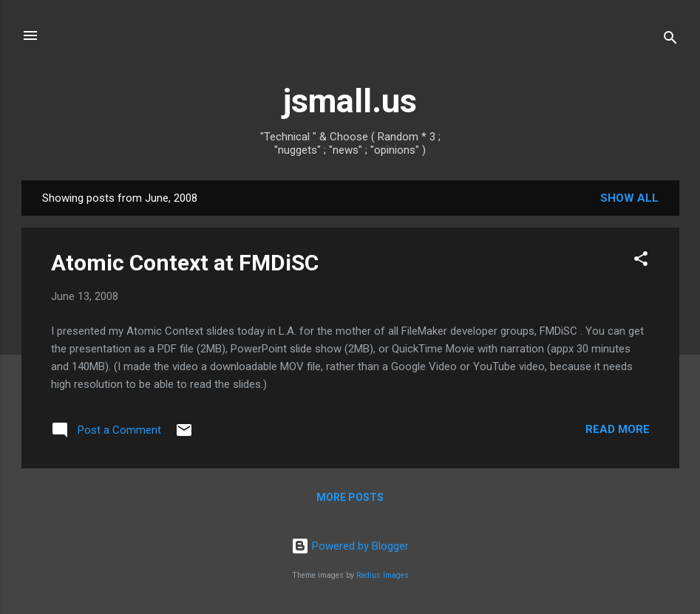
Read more (618, 429)
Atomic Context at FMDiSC (185, 263)
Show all (629, 198)
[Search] (670, 40)
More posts (350, 497)
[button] (641, 261)
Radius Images (383, 575)
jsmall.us (350, 101)
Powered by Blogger (350, 546)
